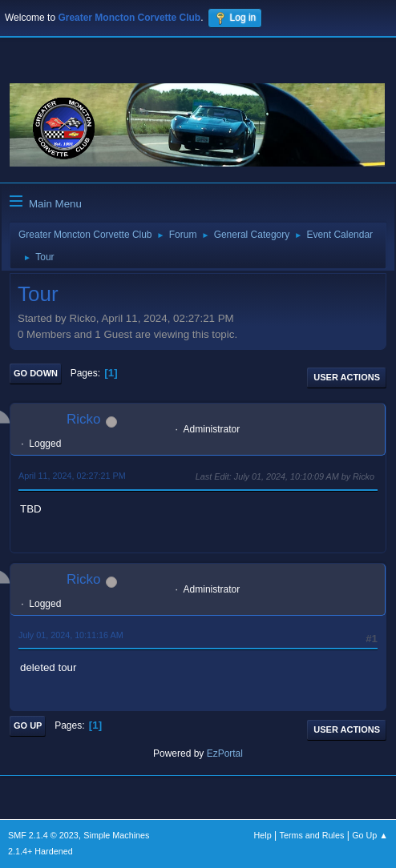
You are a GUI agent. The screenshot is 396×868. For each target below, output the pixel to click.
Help (263, 835)
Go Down (36, 373)
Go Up (28, 725)
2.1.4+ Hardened (40, 851)
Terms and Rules (312, 835)
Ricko (84, 419)
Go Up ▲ (370, 835)
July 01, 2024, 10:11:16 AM (71, 635)
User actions (347, 377)
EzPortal (225, 753)
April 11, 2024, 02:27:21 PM (72, 476)
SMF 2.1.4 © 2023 (43, 835)
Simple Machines (116, 835)
